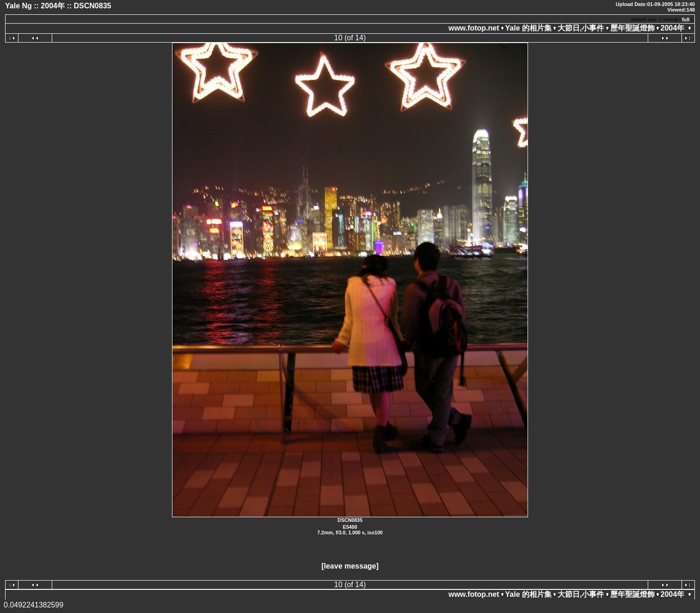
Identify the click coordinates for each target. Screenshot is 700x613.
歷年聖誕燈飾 (632, 28)
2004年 (673, 28)
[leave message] (350, 566)
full (686, 19)
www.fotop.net (474, 28)
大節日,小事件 (581, 28)
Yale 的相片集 (528, 28)
